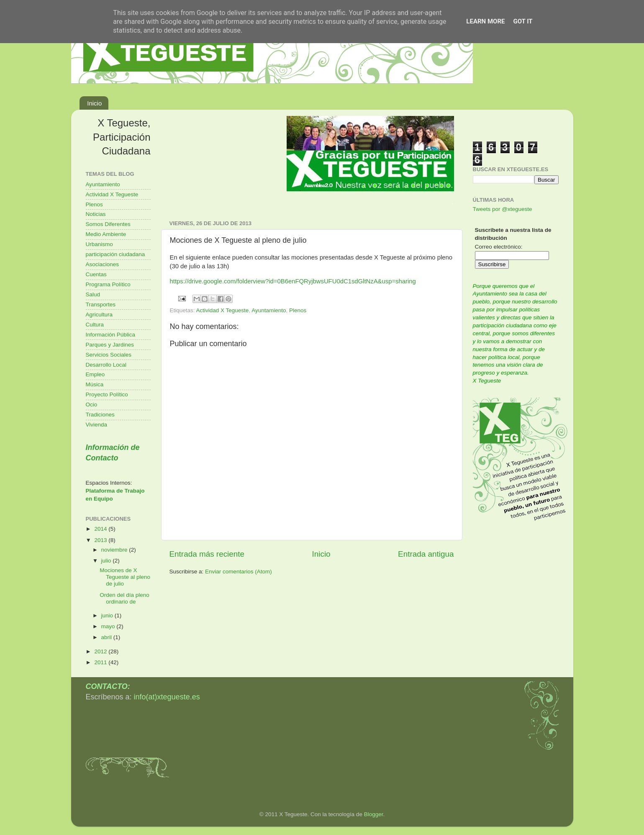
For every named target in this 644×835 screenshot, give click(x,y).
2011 (101, 662)
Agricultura (99, 315)
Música (95, 384)
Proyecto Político (107, 394)
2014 (101, 529)
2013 (101, 540)
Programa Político (108, 284)
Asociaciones (103, 264)
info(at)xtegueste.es (167, 697)
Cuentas (96, 274)
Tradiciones (100, 415)
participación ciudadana (115, 254)
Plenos (298, 310)
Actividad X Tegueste (223, 310)
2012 (101, 651)
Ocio (92, 405)
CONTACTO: (108, 686)
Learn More (485, 21)
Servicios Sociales (109, 355)
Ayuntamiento (269, 310)
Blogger (374, 814)
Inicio (94, 103)
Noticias (96, 214)
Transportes (101, 304)
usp (387, 281)
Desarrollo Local (106, 365)
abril (107, 637)
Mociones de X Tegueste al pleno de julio (125, 577)
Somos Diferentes (108, 224)
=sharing (404, 281)
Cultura (95, 325)
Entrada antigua (426, 554)
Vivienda (97, 425)
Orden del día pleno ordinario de (124, 598)
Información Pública (111, 335)
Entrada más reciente (207, 554)
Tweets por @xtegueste (503, 209)
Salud (93, 294)
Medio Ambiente (106, 234)
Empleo (95, 374)
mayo (109, 626)
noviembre (115, 550)
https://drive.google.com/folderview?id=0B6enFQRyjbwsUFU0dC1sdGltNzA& (276, 281)
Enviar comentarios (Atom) (239, 572)
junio (108, 615)
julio (107, 561)
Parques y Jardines (110, 345)
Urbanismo (99, 244)
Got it (523, 21)
